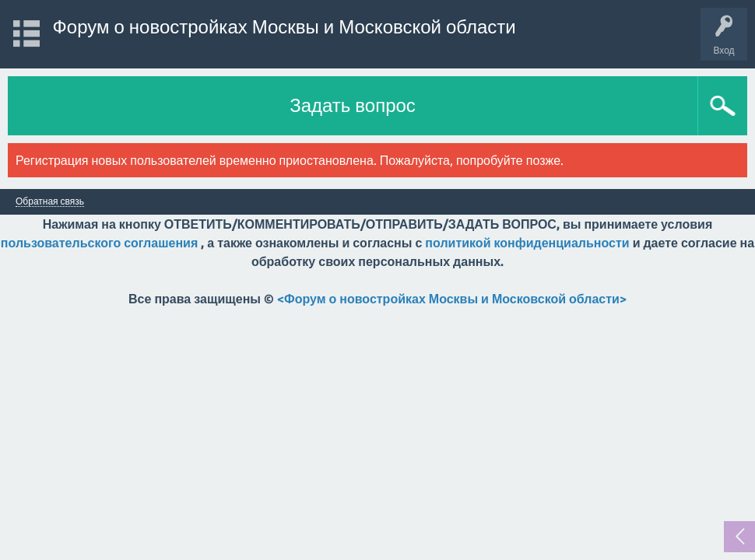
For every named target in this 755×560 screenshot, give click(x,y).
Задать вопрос (353, 105)
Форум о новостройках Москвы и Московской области (284, 27)
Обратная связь (50, 201)
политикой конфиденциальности (527, 243)
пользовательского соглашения (99, 243)
